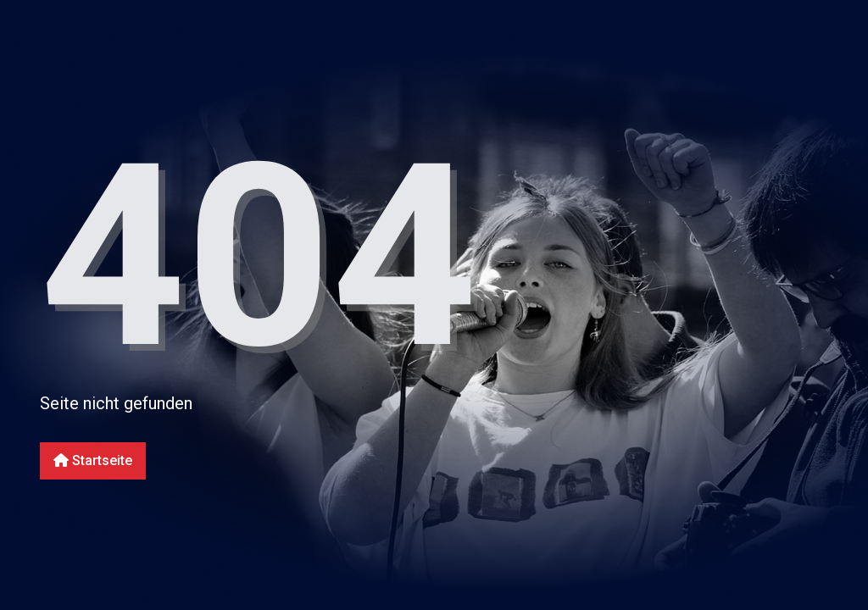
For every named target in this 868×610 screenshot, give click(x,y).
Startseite (93, 460)
